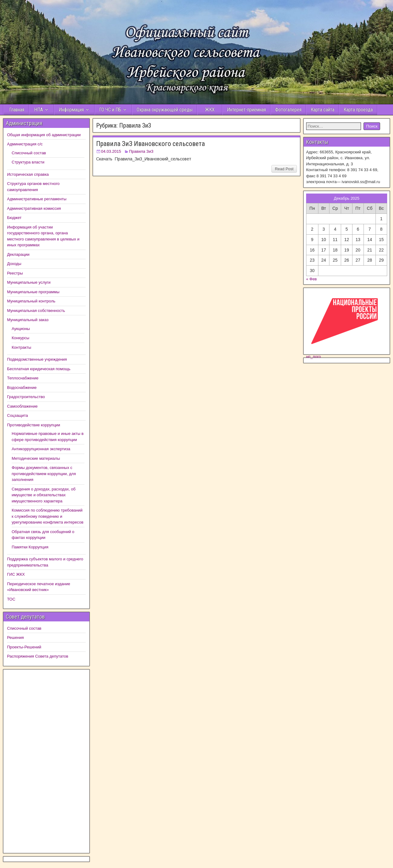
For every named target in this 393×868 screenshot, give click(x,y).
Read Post (284, 169)
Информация (71, 110)
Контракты (21, 347)
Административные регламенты (37, 199)
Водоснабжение (22, 388)
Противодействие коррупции (34, 425)
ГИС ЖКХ (16, 574)
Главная (16, 110)
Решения (15, 638)
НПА (39, 110)
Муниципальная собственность (36, 311)
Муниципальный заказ (28, 320)
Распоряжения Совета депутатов (38, 656)
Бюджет (14, 218)
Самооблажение (22, 406)
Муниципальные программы (33, 292)
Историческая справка (28, 174)
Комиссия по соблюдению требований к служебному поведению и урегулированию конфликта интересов (48, 516)
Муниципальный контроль (31, 301)
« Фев (311, 279)
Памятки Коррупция (30, 547)
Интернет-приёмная (246, 110)
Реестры (15, 273)
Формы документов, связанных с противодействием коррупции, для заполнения (44, 474)
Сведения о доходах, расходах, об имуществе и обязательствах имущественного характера (44, 495)
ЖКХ (210, 110)
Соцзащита (18, 415)
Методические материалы (36, 458)
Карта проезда (358, 110)
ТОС (11, 599)
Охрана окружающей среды (165, 110)
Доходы (14, 264)
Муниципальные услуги (29, 282)
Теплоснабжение (23, 378)
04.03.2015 (111, 151)
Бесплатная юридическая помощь (39, 369)
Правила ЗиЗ (141, 151)
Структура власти (28, 162)
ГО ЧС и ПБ (110, 110)
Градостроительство (26, 397)
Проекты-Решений (24, 647)
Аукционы (21, 329)
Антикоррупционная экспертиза (41, 449)
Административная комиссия (34, 208)
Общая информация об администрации (44, 135)
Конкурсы (20, 338)
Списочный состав (29, 153)
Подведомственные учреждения (37, 359)
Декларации (18, 254)
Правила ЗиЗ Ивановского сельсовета (150, 144)
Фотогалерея (288, 110)
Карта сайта (323, 110)
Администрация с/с (25, 144)
